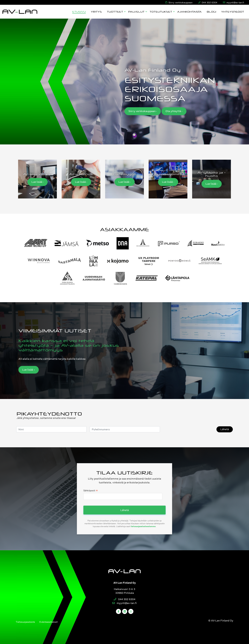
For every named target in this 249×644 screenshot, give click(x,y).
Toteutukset (161, 12)
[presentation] (187, 429)
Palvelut (136, 12)
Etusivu (79, 12)
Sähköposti (91, 491)
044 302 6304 (124, 599)
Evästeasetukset (49, 622)
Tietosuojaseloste (25, 622)
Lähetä (225, 429)
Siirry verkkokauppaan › (143, 111)
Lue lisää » (29, 370)
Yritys (96, 12)
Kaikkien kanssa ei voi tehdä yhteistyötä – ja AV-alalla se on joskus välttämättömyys (69, 345)
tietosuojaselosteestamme (143, 526)
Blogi (211, 12)
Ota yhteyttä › (174, 111)
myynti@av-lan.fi (124, 603)
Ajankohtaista (189, 12)
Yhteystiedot (233, 12)
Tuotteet (115, 12)
